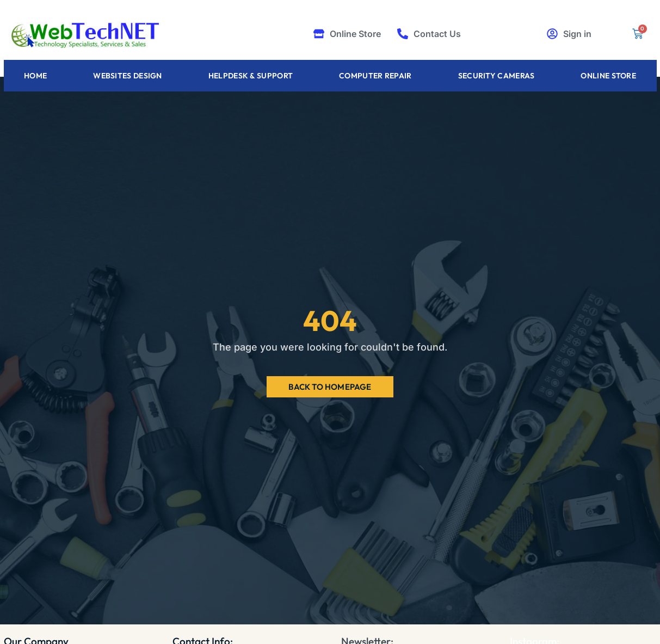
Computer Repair (375, 76)
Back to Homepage (330, 387)
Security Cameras (496, 76)
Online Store (608, 76)
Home (35, 76)
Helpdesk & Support (251, 76)
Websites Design (128, 76)
